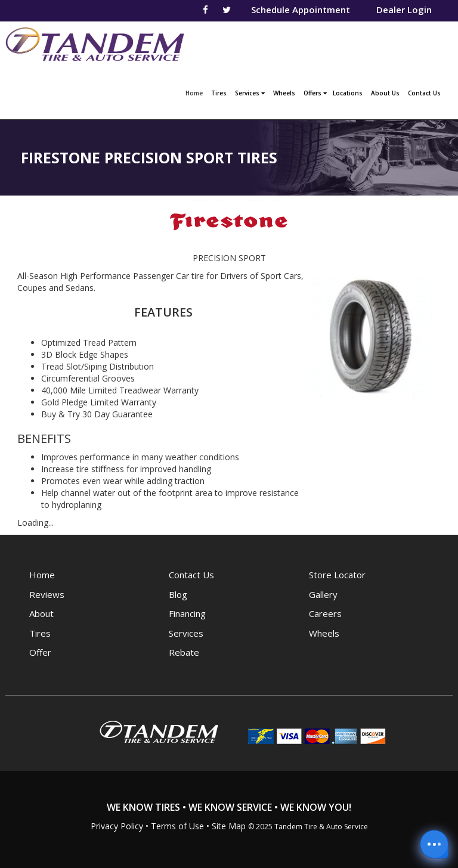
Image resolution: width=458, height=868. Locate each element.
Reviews (47, 594)
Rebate (184, 652)
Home (196, 92)
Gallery (323, 594)
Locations (348, 93)
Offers (315, 93)
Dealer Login (404, 10)
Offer (40, 652)
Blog (178, 594)
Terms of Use (177, 826)
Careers (325, 613)
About (41, 613)
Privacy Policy (117, 826)
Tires (219, 93)
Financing (187, 613)
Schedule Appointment (301, 10)
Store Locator (337, 575)
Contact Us (424, 93)
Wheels (284, 93)
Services (250, 93)
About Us (385, 93)
